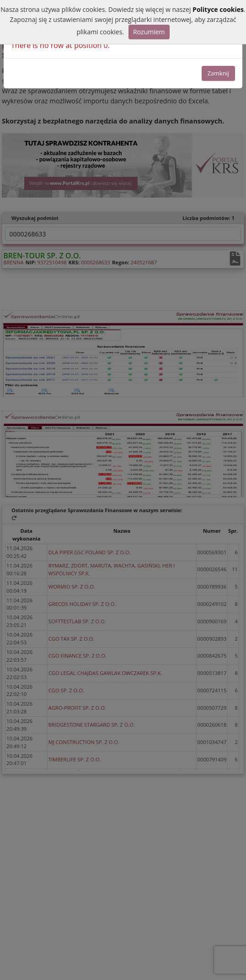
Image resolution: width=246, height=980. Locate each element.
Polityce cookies (218, 9)
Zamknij (218, 73)
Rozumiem (149, 32)
